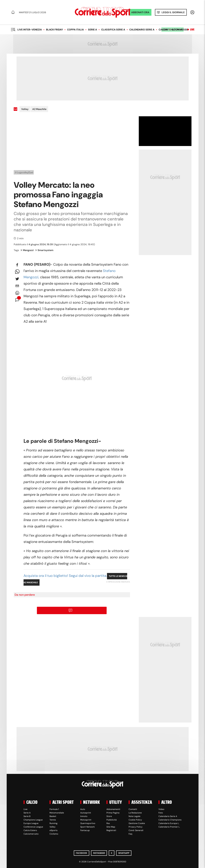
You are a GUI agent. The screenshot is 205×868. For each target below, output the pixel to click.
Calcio (163, 30)
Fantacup (85, 830)
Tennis (53, 820)
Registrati (111, 830)
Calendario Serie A (142, 30)
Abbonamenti (113, 809)
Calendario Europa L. (169, 823)
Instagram (99, 853)
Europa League (31, 823)
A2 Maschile (39, 109)
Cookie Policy (135, 820)
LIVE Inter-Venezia (30, 30)
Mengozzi (27, 250)
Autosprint (86, 813)
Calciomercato (31, 834)
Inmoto (84, 816)
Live (192, 30)
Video (161, 809)
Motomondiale (57, 813)
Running (53, 823)
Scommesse (180, 30)
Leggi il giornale (173, 12)
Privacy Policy (136, 827)
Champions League (33, 820)
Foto (161, 813)
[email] (17, 286)
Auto (83, 809)
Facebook (82, 853)
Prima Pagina (113, 813)
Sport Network (87, 827)
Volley (25, 109)
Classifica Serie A (113, 30)
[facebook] (17, 265)
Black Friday (54, 30)
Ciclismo (54, 834)
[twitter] (17, 279)
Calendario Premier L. (169, 827)
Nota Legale (134, 816)
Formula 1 (54, 809)
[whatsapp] (17, 272)
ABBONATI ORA (140, 12)
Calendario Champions (170, 820)
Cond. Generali (136, 830)
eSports (53, 830)
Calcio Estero (30, 830)
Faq (130, 834)
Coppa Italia (75, 30)
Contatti (133, 809)
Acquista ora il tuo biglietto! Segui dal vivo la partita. (65, 576)
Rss (108, 823)
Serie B (27, 816)
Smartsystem (44, 250)
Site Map (111, 827)
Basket (53, 816)
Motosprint (86, 820)
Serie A (92, 30)
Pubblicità (112, 820)
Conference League (33, 827)
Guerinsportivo (88, 823)
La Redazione (135, 813)
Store (109, 816)
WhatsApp (124, 853)
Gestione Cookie (137, 823)
